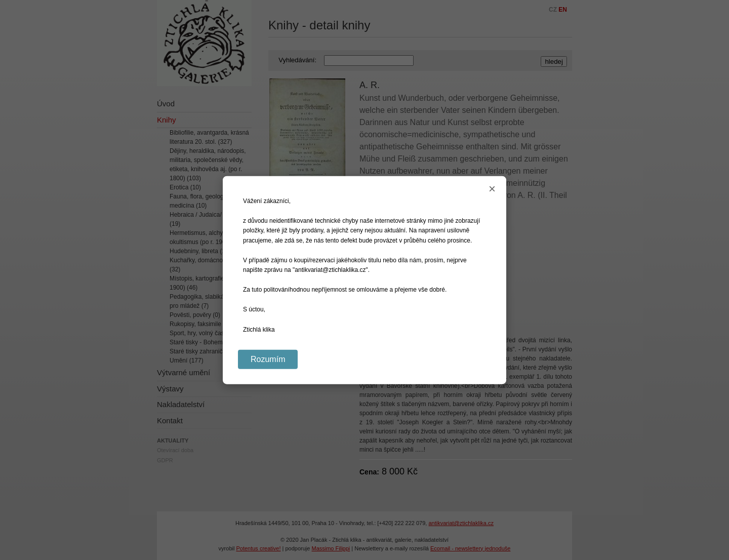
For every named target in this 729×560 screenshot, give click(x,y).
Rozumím (268, 359)
